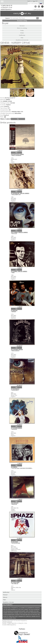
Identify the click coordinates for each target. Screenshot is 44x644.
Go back (22, 26)
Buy (18, 119)
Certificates (22, 35)
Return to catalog (22, 28)
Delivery (5, 597)
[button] (42, 46)
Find (37, 18)
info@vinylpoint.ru (6, 9)
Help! (4, 600)
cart (35, 1)
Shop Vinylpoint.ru (8, 605)
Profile (22, 30)
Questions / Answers (8, 602)
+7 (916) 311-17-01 (6, 7)
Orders (22, 33)
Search (8, 18)
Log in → (30, 1)
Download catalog (22, 21)
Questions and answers (22, 40)
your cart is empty (33, 3)
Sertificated (6, 592)
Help (22, 38)
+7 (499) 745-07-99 (6, 6)
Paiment (5, 595)
